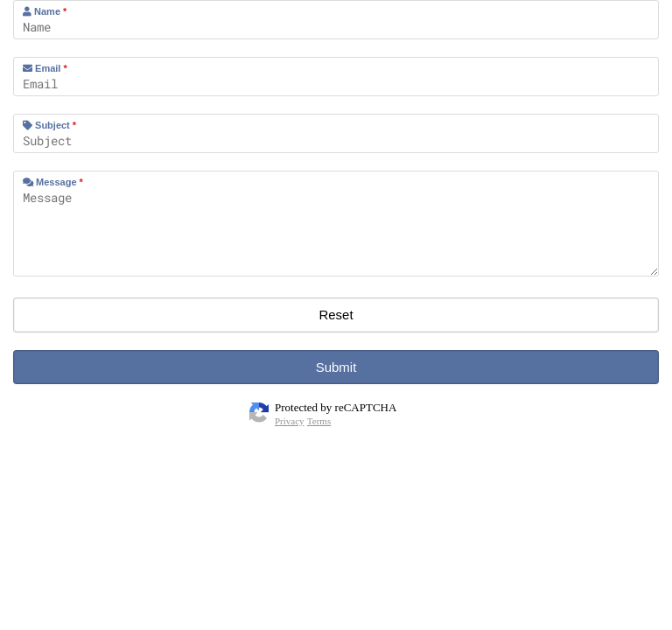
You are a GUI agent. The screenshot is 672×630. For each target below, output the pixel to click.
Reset (336, 315)
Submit (336, 367)
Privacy (290, 421)
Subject (49, 125)
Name (45, 11)
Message (53, 182)
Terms (319, 421)
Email (45, 68)
